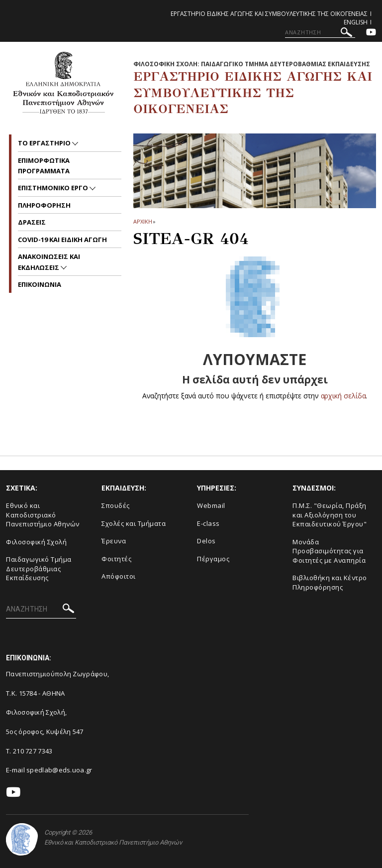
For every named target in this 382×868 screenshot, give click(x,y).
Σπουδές (116, 505)
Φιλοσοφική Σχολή (36, 542)
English (356, 22)
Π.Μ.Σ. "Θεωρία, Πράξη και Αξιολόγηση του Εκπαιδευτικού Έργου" (330, 515)
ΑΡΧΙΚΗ (143, 221)
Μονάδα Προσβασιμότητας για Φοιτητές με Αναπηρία (329, 551)
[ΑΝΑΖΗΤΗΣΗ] (320, 32)
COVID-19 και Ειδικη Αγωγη (62, 240)
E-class (208, 523)
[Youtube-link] (371, 33)
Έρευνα (114, 541)
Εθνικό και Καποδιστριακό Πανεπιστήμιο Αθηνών (43, 515)
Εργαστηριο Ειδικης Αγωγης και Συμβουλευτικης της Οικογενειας (269, 14)
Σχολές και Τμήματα (134, 523)
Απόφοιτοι (119, 576)
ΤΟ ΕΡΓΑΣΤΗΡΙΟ (45, 143)
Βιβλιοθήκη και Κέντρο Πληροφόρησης (330, 582)
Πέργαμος (213, 559)
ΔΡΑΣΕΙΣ (32, 222)
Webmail (211, 505)
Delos (206, 541)
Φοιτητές (116, 559)
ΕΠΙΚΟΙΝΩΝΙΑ (40, 284)
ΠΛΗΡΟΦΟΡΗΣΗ (44, 205)
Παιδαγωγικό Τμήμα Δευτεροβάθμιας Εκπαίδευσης (39, 568)
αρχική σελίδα (343, 396)
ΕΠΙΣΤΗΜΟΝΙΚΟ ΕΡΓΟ (54, 188)
